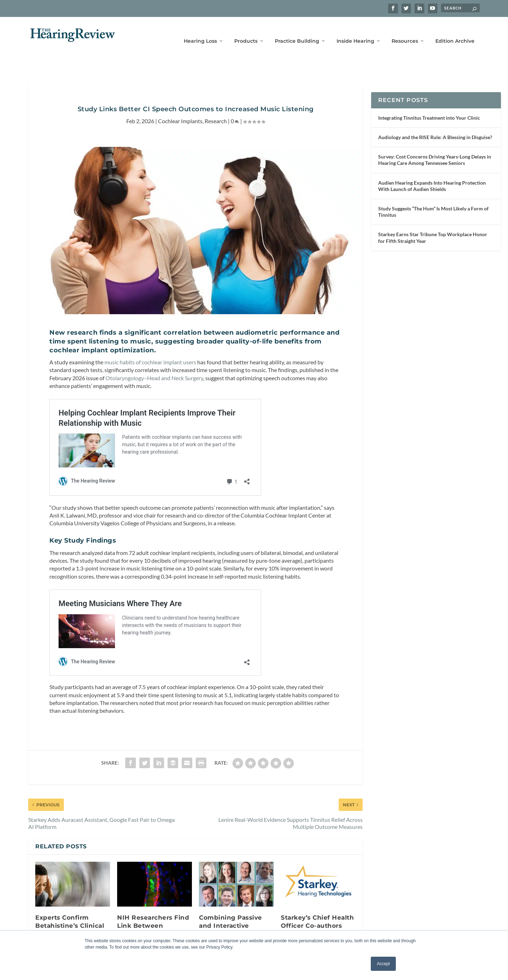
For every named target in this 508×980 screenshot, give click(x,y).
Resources (405, 31)
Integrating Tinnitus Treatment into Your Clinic (429, 107)
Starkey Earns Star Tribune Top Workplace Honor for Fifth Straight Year (433, 227)
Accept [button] (383, 964)
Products (246, 31)
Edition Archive (455, 31)
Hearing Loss (200, 31)
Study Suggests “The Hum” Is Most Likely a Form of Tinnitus (433, 201)
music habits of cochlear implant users (150, 352)
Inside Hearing (355, 31)
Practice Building (297, 31)
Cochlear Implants (180, 111)
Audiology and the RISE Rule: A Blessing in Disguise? (435, 127)
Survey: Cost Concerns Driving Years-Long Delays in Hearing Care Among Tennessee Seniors (435, 150)
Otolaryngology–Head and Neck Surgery (154, 367)
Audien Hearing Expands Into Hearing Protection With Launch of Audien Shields (432, 175)
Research (216, 111)
